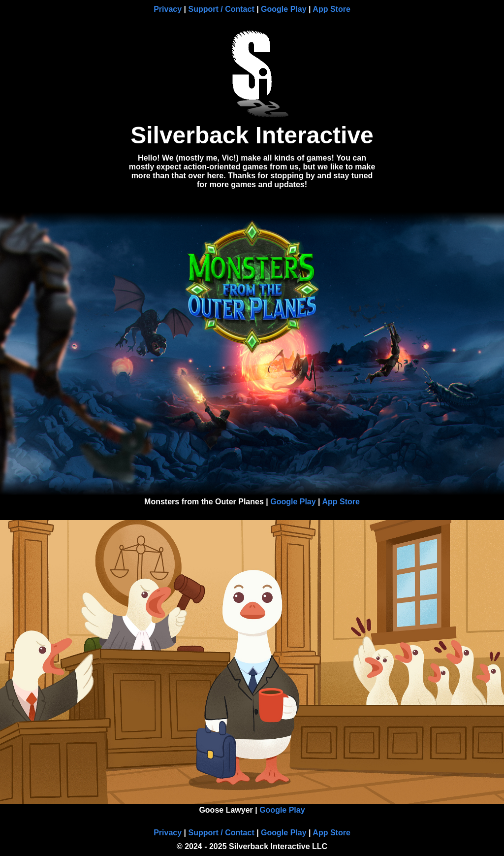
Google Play (283, 9)
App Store (331, 9)
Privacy (168, 9)
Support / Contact (221, 9)
